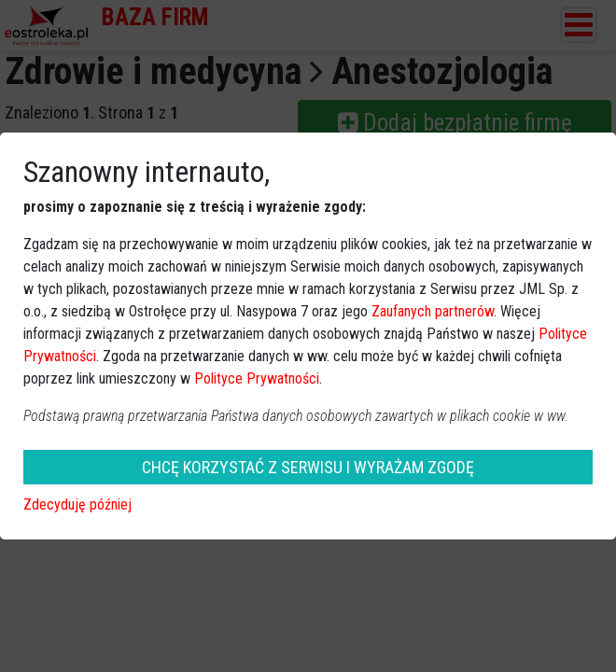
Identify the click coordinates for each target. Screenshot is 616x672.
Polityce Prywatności (257, 378)
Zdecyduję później (77, 504)
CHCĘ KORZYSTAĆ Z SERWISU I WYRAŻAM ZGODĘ (308, 467)
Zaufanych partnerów (433, 311)
